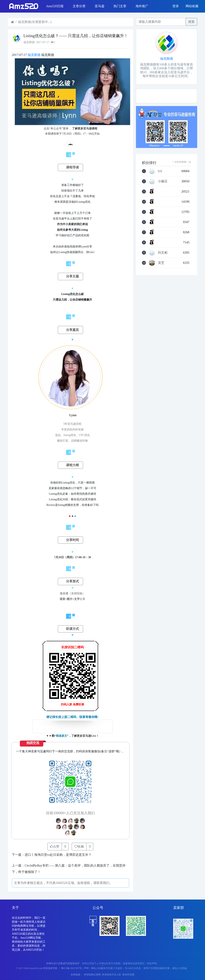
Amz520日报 (55, 6)
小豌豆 (163, 181)
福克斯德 (34, 55)
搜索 (191, 22)
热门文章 (120, 6)
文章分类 (79, 6)
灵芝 (161, 263)
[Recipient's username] (161, 22)
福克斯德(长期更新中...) (35, 22)
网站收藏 (192, 6)
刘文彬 (163, 253)
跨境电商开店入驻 (112, 975)
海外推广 (142, 6)
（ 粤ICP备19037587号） (71, 968)
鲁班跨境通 (128, 975)
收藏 (79, 846)
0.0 (160, 171)
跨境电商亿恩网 (92, 975)
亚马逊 (99, 6)
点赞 (55, 846)
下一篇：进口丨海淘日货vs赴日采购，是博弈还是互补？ (52, 855)
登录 (176, 6)
